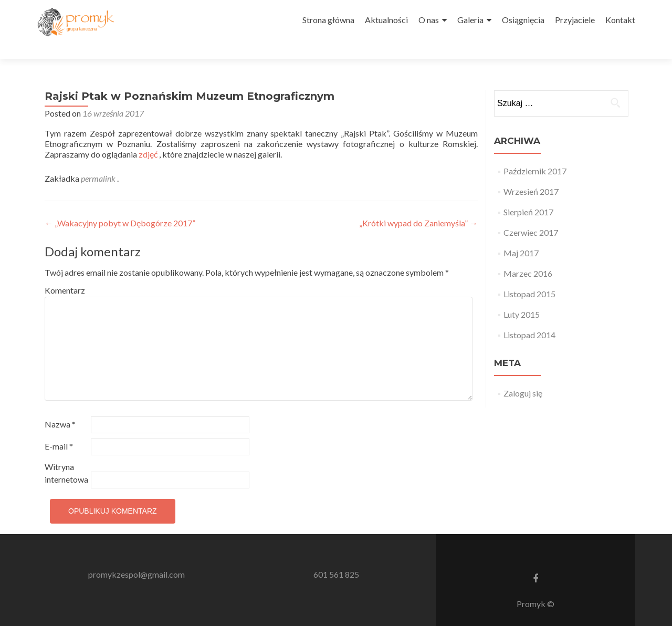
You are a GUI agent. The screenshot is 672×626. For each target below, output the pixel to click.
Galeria (470, 20)
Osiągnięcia (523, 20)
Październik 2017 (535, 152)
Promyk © (535, 585)
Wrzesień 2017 (531, 173)
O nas (429, 20)
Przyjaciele (575, 20)
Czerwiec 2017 (531, 213)
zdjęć (149, 135)
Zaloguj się (523, 374)
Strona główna (328, 20)
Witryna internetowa (66, 454)
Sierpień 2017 (528, 193)
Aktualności (386, 20)
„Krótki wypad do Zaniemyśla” (418, 204)
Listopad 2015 (529, 275)
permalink (99, 159)
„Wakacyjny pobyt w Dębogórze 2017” (120, 204)
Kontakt (620, 20)
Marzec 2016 (528, 254)
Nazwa (60, 405)
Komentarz (65, 271)
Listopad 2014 (529, 316)
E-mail (59, 427)
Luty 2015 (522, 295)
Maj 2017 (521, 234)
